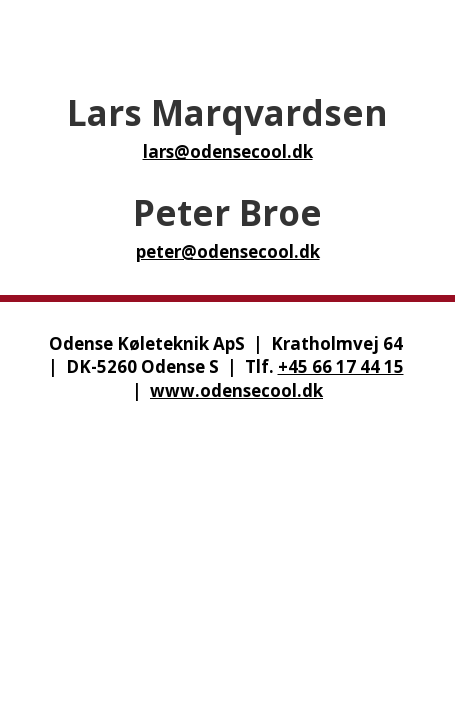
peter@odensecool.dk (228, 251)
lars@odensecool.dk (228, 151)
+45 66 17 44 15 (341, 366)
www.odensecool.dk (236, 390)
